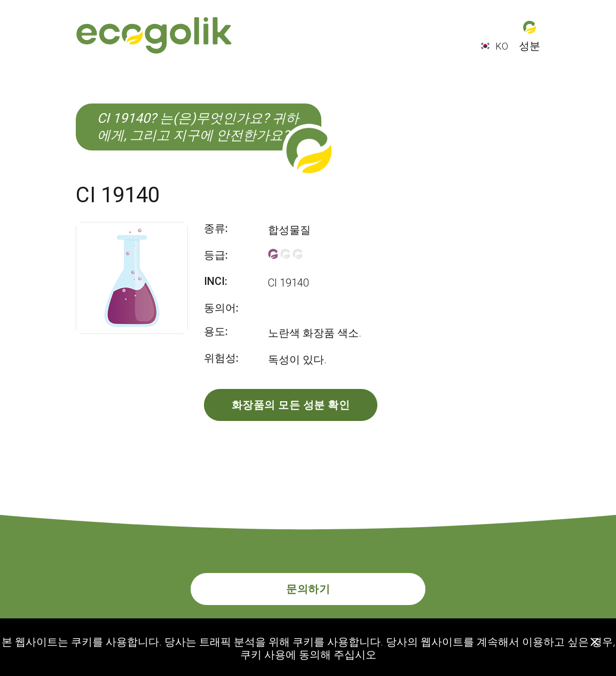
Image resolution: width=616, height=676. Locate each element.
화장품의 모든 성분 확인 (291, 405)
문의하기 (308, 589)
